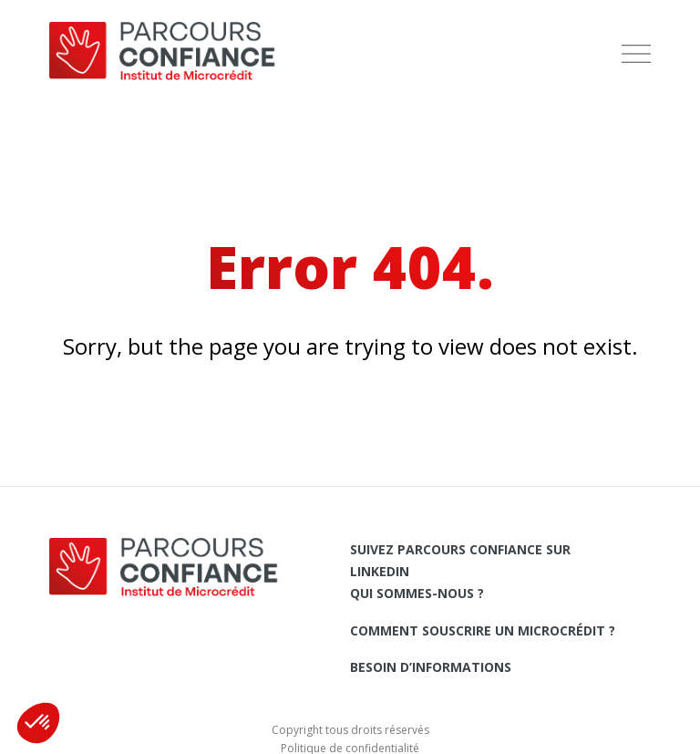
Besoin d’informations (431, 667)
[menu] (636, 54)
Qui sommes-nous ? (417, 593)
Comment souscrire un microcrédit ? (483, 630)
